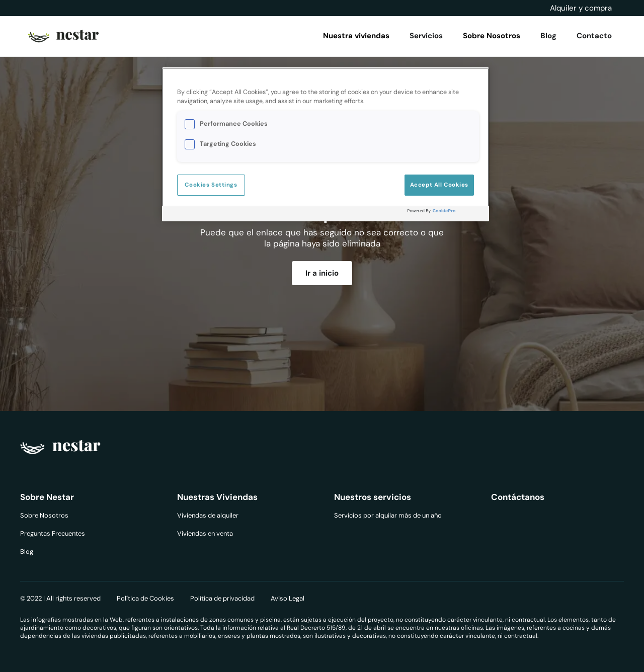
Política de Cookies (145, 598)
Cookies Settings (211, 185)
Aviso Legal (288, 598)
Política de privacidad (222, 598)
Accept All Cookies (439, 185)
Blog (27, 552)
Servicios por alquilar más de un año (388, 515)
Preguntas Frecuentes (53, 533)
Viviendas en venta (205, 533)
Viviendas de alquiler (208, 515)
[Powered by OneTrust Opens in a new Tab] (446, 215)
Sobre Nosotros (44, 515)
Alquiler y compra (581, 8)
